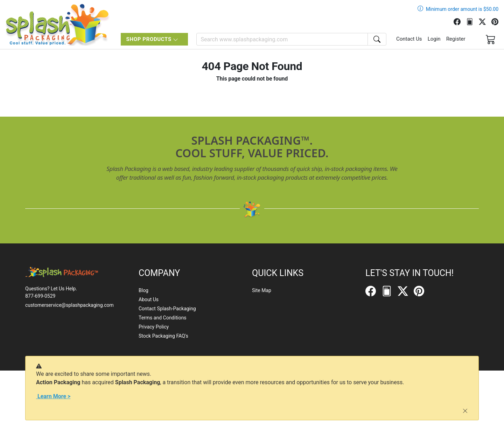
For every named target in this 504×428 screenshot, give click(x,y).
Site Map (262, 290)
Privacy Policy (154, 327)
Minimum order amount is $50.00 (462, 9)
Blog (143, 290)
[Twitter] (485, 21)
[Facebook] (460, 21)
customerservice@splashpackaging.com (69, 305)
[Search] (282, 39)
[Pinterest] (498, 21)
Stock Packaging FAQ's (163, 336)
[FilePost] (472, 21)
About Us (149, 299)
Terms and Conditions (163, 318)
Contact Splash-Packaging (167, 309)
